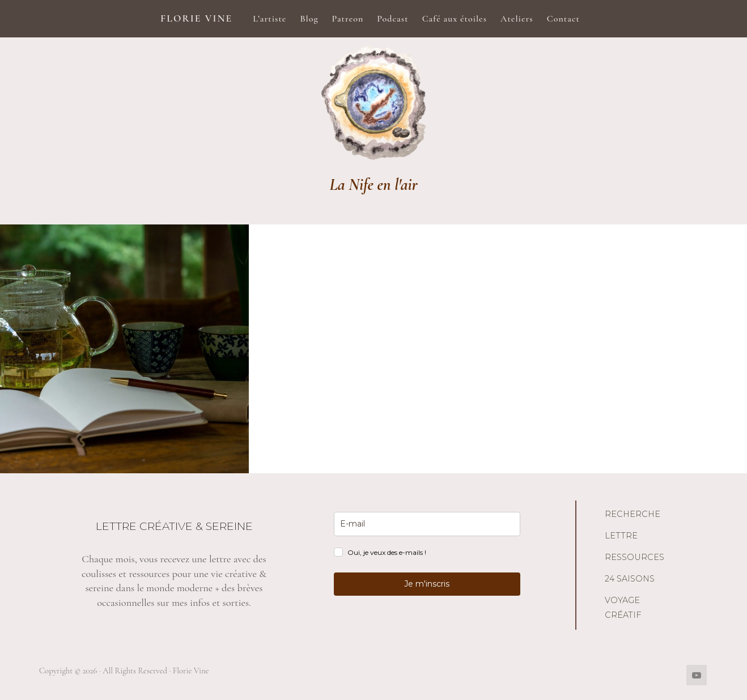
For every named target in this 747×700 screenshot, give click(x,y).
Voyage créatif (623, 608)
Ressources (634, 557)
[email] (427, 524)
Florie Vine (196, 18)
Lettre (621, 536)
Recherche (633, 514)
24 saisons (630, 579)
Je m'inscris (427, 584)
